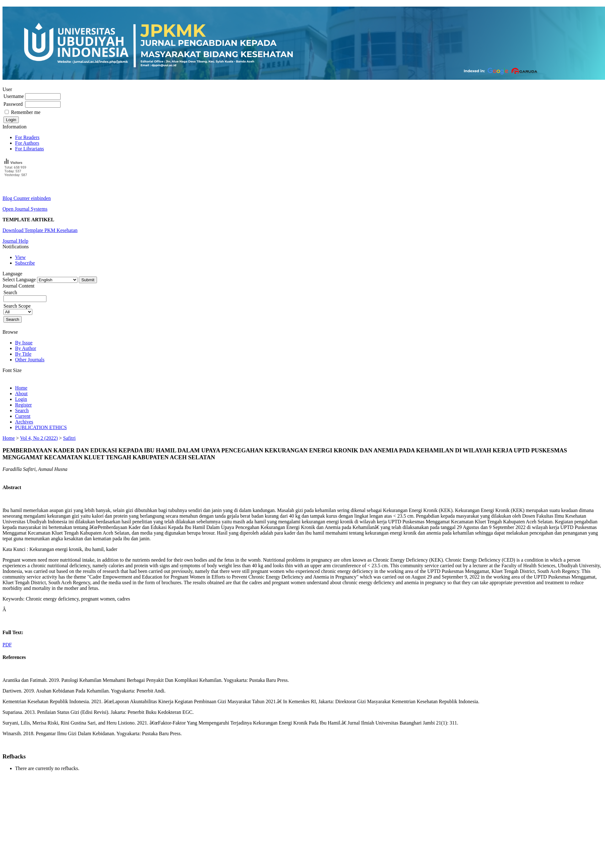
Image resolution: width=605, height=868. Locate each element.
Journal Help (15, 241)
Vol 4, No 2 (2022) (39, 438)
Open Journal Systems (25, 209)
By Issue (24, 343)
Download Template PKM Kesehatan (40, 230)
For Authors (27, 143)
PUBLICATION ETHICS (41, 427)
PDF (7, 645)
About (21, 394)
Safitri (69, 438)
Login (21, 399)
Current (23, 416)
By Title (23, 354)
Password (13, 104)
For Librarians (29, 149)
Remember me (26, 112)
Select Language (19, 280)
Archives (24, 422)
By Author (26, 348)
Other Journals (30, 360)
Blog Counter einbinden (27, 198)
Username (14, 96)
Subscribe (25, 263)
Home (21, 388)
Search (22, 410)
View (20, 257)
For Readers (27, 137)
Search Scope (18, 309)
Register (23, 405)
